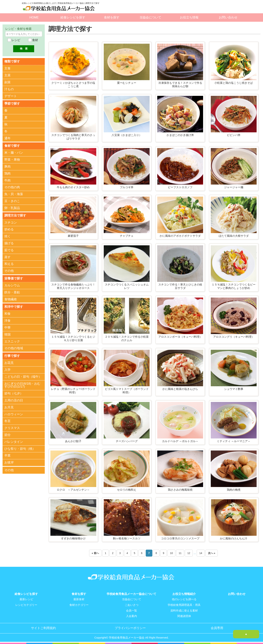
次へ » (212, 553)
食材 (35, 40)
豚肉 (7, 166)
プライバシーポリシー (130, 628)
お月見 (9, 407)
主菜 (7, 75)
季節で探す (12, 103)
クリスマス (12, 428)
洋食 (7, 320)
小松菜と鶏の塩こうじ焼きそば (234, 83)
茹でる (9, 250)
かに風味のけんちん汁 (234, 538)
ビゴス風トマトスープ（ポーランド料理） (127, 391)
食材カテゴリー (79, 605)
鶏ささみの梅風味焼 (180, 490)
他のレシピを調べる (184, 599)
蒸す (7, 257)
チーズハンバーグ (127, 441)
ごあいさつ (132, 605)
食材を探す (112, 17)
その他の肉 (12, 187)
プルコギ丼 (127, 187)
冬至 (7, 421)
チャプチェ (127, 236)
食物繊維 (11, 299)
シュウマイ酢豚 (234, 389)
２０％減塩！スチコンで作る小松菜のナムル (127, 339)
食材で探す (12, 146)
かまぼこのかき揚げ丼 (180, 135)
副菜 (7, 82)
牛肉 (7, 180)
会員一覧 (131, 610)
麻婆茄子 (73, 236)
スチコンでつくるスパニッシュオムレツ (127, 286)
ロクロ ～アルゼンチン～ (73, 490)
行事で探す (12, 355)
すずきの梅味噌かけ (73, 538)
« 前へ (95, 553)
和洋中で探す (14, 306)
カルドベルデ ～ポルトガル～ (180, 441)
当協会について (150, 17)
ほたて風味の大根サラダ (234, 236)
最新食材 (79, 599)
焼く (7, 236)
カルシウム (12, 285)
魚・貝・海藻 (14, 194)
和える (9, 264)
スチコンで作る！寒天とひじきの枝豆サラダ (180, 286)
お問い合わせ (228, 17)
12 (189, 553)
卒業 (7, 455)
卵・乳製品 (12, 208)
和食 (7, 314)
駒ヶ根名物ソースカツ (127, 538)
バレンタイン (14, 441)
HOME (34, 17)
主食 (7, 68)
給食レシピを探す (73, 17)
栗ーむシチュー (127, 83)
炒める (9, 229)
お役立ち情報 (189, 17)
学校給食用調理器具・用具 (184, 605)
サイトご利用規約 (43, 628)
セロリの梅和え (127, 490)
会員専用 (217, 628)
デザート (11, 96)
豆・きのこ (12, 201)
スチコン (11, 222)
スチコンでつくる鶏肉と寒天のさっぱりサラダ (73, 137)
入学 (7, 370)
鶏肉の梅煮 (234, 490)
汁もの (9, 89)
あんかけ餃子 (73, 441)
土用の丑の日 (14, 400)
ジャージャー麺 (234, 187)
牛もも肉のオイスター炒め (73, 187)
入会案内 (131, 616)
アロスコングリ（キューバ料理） (234, 337)
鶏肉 (7, 173)
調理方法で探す (15, 215)
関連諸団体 (184, 616)
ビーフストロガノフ (180, 187)
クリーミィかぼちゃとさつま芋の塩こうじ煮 (73, 85)
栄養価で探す (14, 278)
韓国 (7, 334)
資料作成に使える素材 (184, 610)
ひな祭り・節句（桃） (20, 448)
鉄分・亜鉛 (12, 292)
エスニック (12, 341)
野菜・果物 (12, 160)
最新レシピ (26, 599)
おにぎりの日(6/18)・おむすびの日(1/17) (22, 385)
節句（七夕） (14, 393)
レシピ (16, 40)
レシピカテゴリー (26, 605)
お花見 (9, 363)
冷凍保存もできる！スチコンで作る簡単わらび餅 (180, 85)
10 (171, 553)
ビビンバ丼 (234, 135)
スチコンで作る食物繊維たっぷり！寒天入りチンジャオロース (73, 286)
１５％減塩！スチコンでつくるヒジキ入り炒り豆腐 (73, 339)
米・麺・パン (14, 153)
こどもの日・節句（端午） (23, 376)
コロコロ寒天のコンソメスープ (180, 538)
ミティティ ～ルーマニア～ (234, 441)
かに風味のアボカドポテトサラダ (180, 236)
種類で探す (12, 61)
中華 (7, 327)
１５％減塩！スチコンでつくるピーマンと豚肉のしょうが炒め (234, 286)
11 (180, 553)
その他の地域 (14, 348)
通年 (7, 138)
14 (201, 553)
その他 (9, 271)
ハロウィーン (14, 414)
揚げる (9, 243)
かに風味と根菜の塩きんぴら (180, 389)
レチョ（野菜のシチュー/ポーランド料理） (73, 391)
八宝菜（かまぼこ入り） (127, 135)
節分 (7, 435)
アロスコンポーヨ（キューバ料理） (180, 337)
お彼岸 (9, 462)
